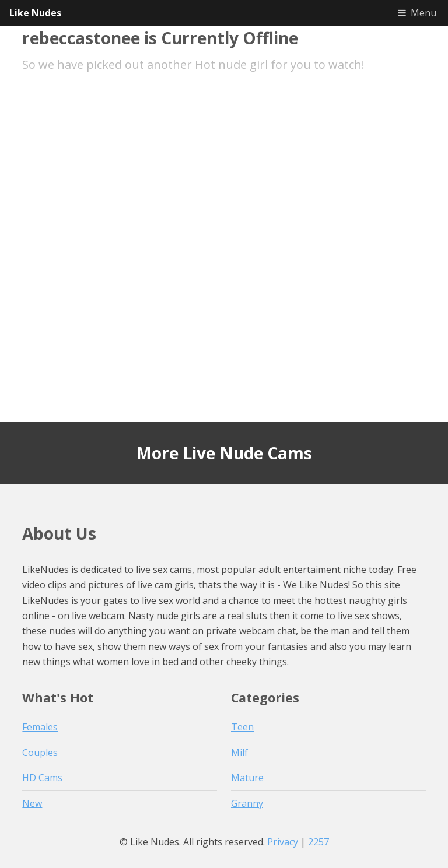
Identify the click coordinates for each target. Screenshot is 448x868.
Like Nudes (35, 13)
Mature (247, 778)
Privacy (283, 842)
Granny (247, 803)
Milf (239, 753)
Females (40, 727)
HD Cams (42, 778)
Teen (242, 727)
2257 (318, 842)
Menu (423, 13)
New (32, 803)
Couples (40, 753)
